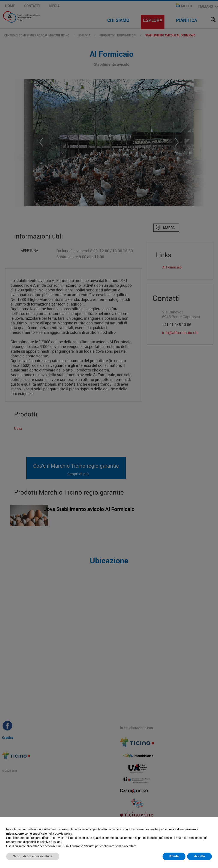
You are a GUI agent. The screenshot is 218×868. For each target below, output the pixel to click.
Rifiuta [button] (174, 856)
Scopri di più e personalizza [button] (33, 856)
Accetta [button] (199, 856)
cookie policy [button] (63, 834)
